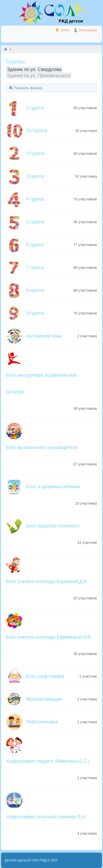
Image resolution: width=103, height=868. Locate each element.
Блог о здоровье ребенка (53, 487)
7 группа (35, 268)
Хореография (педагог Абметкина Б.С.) (48, 761)
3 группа (35, 176)
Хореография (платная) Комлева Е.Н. (46, 817)
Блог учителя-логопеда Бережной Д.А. (47, 581)
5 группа (35, 222)
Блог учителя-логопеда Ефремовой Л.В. (49, 637)
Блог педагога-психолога (53, 526)
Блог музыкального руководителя (42, 447)
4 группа (35, 199)
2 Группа (35, 154)
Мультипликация (44, 699)
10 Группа (37, 131)
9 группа (35, 313)
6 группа (35, 245)
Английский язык (44, 336)
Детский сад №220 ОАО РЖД (26, 860)
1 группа (35, 108)
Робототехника (42, 722)
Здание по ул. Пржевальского (39, 76)
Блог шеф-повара (45, 676)
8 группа (35, 290)
